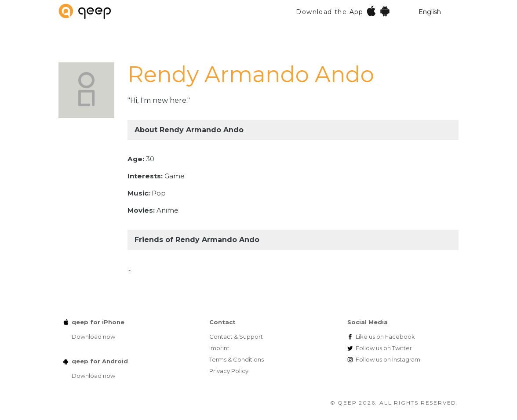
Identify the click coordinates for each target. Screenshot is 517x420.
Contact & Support (236, 337)
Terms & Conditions (237, 359)
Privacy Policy (229, 371)
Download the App (343, 11)
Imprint (219, 348)
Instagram (388, 359)
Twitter (384, 348)
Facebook (385, 337)
